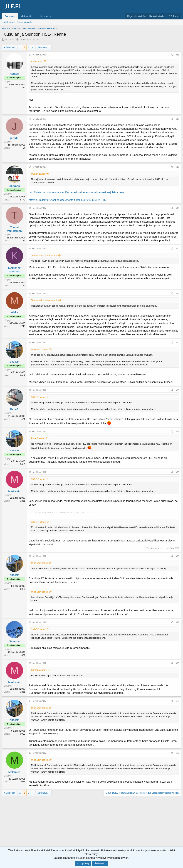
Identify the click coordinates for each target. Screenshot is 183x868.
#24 (177, 432)
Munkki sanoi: (38, 174)
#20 (177, 249)
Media (44, 16)
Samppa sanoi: (39, 670)
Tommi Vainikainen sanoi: (44, 255)
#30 (177, 753)
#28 (177, 663)
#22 (177, 343)
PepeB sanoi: (38, 438)
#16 (177, 55)
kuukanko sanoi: (39, 349)
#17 (177, 119)
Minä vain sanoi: (39, 563)
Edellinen (11, 47)
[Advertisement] (91, 824)
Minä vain (9, 40)
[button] (35, 16)
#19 (177, 208)
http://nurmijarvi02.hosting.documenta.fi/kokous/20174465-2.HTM (68, 200)
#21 (177, 294)
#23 (177, 390)
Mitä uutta (26, 16)
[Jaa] (172, 55)
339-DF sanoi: (38, 397)
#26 (177, 556)
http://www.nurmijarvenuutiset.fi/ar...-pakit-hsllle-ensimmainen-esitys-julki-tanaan (76, 192)
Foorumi (10, 16)
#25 (177, 472)
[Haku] (174, 16)
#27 (177, 622)
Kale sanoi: (37, 61)
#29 (177, 701)
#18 (177, 167)
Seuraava (43, 47)
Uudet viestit (8, 22)
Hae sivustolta (25, 22)
